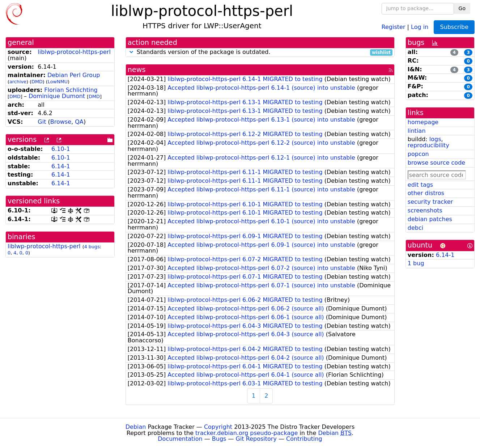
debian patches (430, 219)
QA (79, 122)
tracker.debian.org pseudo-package (247, 433)
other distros (426, 193)
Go (462, 8)
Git (42, 122)
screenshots (425, 210)
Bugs (219, 439)
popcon (418, 154)
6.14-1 (61, 166)
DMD (37, 82)
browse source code (436, 163)
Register (394, 27)
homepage (423, 122)
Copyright (218, 427)
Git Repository (256, 439)
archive (18, 82)
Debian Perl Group (74, 75)
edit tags (420, 185)
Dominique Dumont (57, 96)
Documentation (180, 439)
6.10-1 (61, 149)
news (137, 70)
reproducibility (428, 145)
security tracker (430, 202)
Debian (136, 427)
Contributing (304, 439)
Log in (420, 27)
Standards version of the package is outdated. (260, 52)
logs (435, 139)
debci (415, 228)
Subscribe (454, 27)
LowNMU (58, 82)
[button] (131, 52)
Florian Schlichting (71, 90)
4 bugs (92, 247)
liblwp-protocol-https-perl (74, 52)
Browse (61, 122)
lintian (417, 131)
